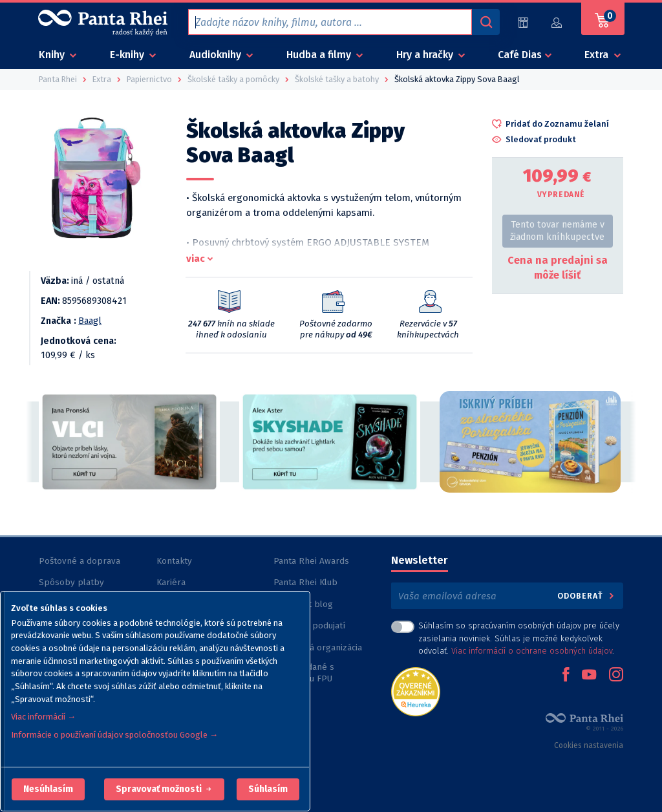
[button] (48, 789)
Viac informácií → (43, 717)
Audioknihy (217, 55)
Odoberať (587, 596)
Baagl (90, 321)
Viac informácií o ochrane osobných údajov (532, 651)
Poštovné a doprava (80, 561)
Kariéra (171, 582)
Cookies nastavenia (589, 745)
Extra (598, 55)
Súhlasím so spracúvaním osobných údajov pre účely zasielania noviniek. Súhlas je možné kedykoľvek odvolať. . (519, 638)
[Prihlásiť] (557, 22)
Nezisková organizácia (318, 647)
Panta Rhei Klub (305, 582)
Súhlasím (268, 789)
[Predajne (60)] (523, 22)
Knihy (53, 55)
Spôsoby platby (71, 582)
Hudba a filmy (320, 55)
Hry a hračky (426, 55)
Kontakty (174, 561)
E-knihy (128, 55)
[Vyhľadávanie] (486, 22)
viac (196, 259)
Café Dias (520, 55)
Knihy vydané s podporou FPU (304, 673)
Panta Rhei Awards (311, 561)
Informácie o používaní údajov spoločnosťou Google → (114, 735)
